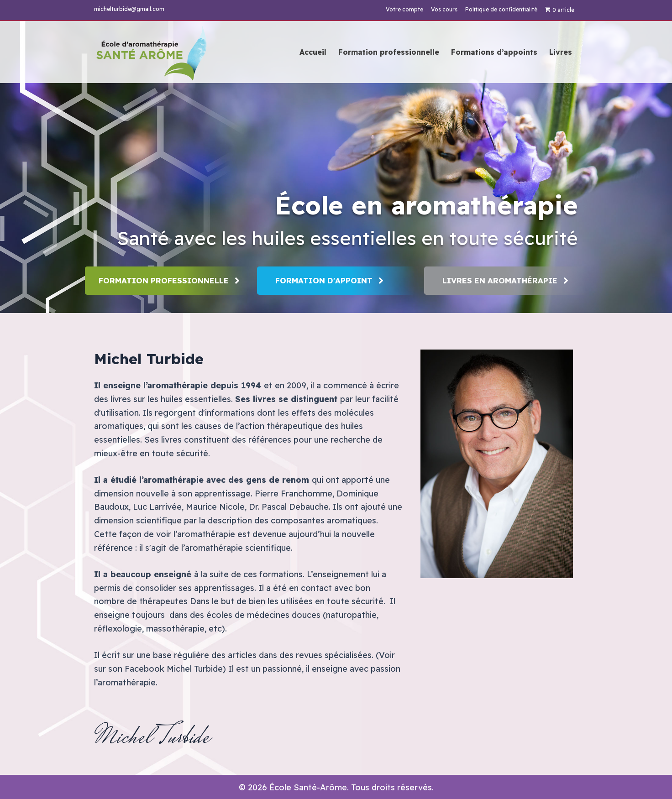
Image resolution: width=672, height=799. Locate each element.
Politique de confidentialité (501, 10)
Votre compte (404, 10)
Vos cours (444, 10)
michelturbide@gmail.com (129, 9)
